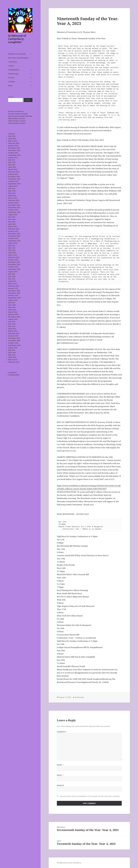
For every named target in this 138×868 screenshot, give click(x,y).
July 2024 (12, 188)
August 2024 (13, 186)
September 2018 (14, 345)
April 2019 (12, 329)
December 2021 (14, 262)
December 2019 (14, 317)
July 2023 (12, 217)
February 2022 (14, 257)
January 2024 (13, 203)
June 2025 (12, 162)
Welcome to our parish (17, 54)
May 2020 (12, 307)
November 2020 (14, 293)
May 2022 (12, 250)
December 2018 (14, 338)
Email (60, 775)
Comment (62, 732)
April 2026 (12, 138)
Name (60, 765)
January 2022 (13, 260)
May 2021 (12, 279)
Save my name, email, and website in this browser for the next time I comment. (90, 796)
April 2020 (12, 310)
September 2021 (14, 269)
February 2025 (14, 172)
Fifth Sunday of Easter (17, 118)
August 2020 (13, 300)
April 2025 (12, 167)
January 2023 (13, 231)
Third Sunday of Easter (17, 121)
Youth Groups (13, 74)
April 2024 (12, 196)
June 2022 (12, 248)
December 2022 (14, 234)
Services (11, 78)
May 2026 (12, 136)
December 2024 (14, 177)
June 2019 (12, 324)
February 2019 (14, 333)
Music (10, 86)
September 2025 (14, 155)
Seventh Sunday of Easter (18, 114)
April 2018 (12, 357)
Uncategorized (14, 375)
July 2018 (12, 350)
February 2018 (14, 362)
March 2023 (13, 226)
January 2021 (13, 288)
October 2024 (13, 181)
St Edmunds (79, 697)
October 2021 (13, 267)
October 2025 (13, 153)
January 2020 (13, 314)
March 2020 (13, 312)
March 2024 (13, 198)
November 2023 (14, 207)
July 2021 (12, 274)
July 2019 (12, 322)
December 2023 (14, 205)
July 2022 (12, 245)
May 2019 (12, 326)
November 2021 (14, 264)
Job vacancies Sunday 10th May (20, 116)
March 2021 (13, 284)
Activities (12, 82)
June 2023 (12, 219)
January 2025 (13, 174)
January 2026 (13, 146)
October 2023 (13, 210)
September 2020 (14, 298)
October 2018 (13, 343)
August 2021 (13, 272)
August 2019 (13, 319)
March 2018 (13, 360)
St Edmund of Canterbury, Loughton (17, 39)
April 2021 (12, 281)
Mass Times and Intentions (18, 58)
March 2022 (13, 255)
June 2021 (12, 276)
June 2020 (12, 305)
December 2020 (14, 291)
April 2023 (12, 224)
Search (11, 97)
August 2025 (13, 158)
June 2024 (12, 191)
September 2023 (14, 212)
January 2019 (13, 336)
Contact (11, 66)
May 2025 (12, 165)
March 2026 (13, 141)
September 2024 (14, 184)
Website (60, 785)
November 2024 (14, 179)
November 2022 (14, 236)
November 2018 (14, 341)
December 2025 (14, 148)
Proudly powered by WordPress (69, 863)
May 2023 (12, 222)
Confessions (13, 62)
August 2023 (13, 215)
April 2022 (12, 253)
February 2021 (14, 286)
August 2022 (13, 243)
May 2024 (12, 193)
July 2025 (12, 160)
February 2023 (14, 229)
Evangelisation (14, 70)
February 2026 (14, 143)
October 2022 (13, 238)
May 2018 (12, 355)
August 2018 (13, 348)
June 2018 (12, 352)
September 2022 (14, 241)
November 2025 (14, 150)
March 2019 (13, 331)
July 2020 (12, 303)
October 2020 (13, 295)
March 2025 (13, 169)
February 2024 (14, 200)
